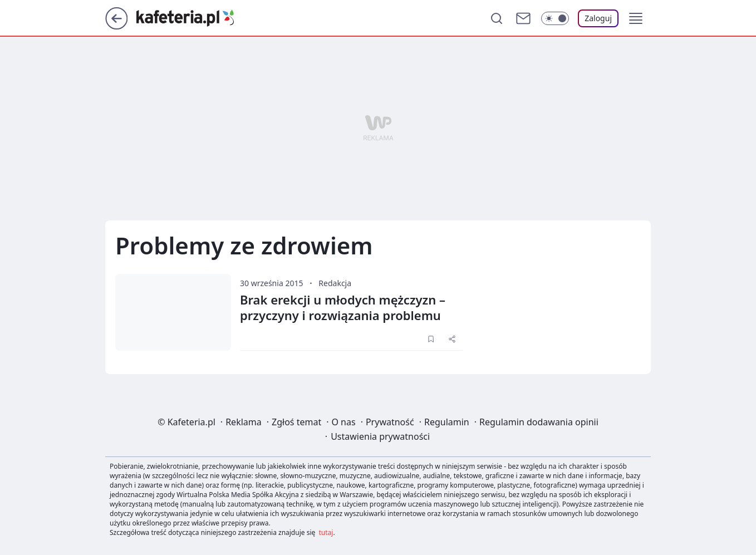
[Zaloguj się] (598, 18)
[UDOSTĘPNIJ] (452, 339)
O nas (343, 422)
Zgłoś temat (296, 422)
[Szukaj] (497, 18)
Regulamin (447, 422)
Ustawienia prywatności (380, 436)
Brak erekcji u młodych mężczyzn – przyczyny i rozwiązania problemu (343, 307)
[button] (636, 18)
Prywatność (390, 422)
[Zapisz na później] (431, 339)
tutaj (326, 532)
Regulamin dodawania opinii (539, 422)
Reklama (244, 422)
